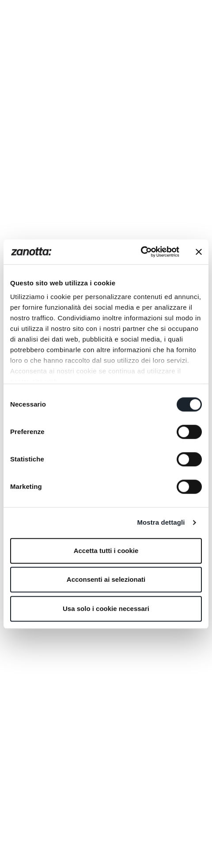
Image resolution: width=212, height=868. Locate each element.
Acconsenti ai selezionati (106, 579)
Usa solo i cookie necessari (106, 609)
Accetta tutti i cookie (106, 551)
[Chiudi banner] (199, 252)
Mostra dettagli (161, 522)
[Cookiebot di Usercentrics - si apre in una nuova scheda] (141, 252)
